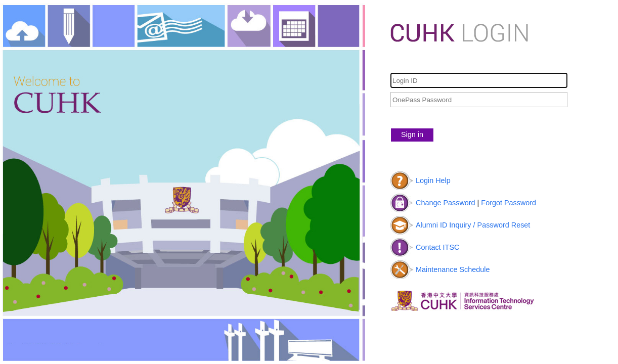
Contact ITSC (437, 247)
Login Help (433, 180)
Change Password (446, 203)
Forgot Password (509, 203)
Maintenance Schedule (453, 269)
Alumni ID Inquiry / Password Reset (473, 225)
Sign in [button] (412, 134)
